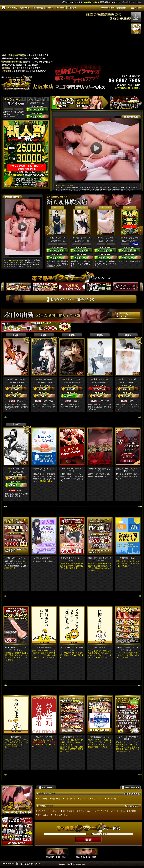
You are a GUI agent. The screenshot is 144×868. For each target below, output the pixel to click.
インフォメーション (61, 815)
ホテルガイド (101, 811)
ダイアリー (42, 811)
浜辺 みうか (15, 379)
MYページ (115, 811)
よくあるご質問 (129, 811)
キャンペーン (97, 799)
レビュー (55, 811)
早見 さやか (81, 238)
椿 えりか (36, 100)
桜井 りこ (105, 238)
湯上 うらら (127, 379)
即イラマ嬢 (68, 811)
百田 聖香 (15, 469)
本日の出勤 (42, 799)
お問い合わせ (43, 815)
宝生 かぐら (99, 379)
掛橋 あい (43, 379)
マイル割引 (112, 799)
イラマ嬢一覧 (70, 799)
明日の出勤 (56, 799)
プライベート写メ (84, 811)
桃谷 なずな (129, 238)
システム (84, 799)
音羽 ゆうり (71, 379)
